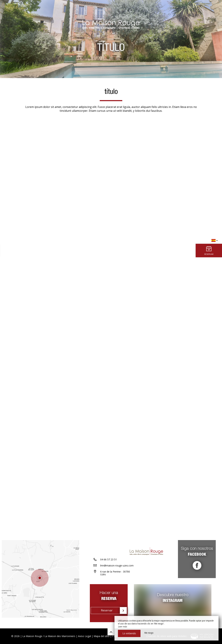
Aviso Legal (84, 636)
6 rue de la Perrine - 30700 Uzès (115, 577)
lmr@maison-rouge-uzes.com (117, 570)
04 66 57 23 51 (109, 564)
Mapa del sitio (102, 636)
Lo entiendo (129, 633)
